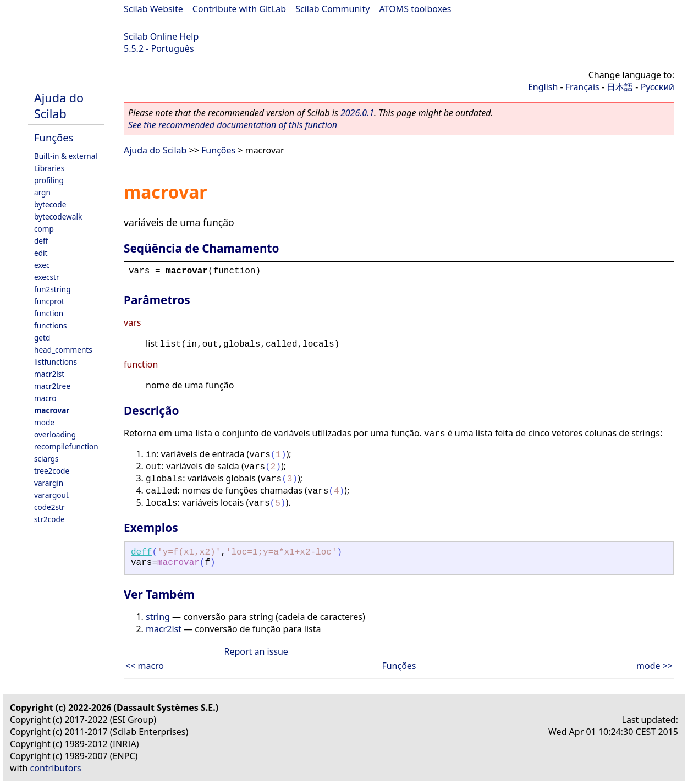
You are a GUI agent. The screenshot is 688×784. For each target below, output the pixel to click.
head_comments (63, 350)
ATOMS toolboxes (415, 9)
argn (42, 192)
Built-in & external (66, 156)
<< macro (145, 666)
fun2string (53, 289)
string (158, 617)
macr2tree (52, 386)
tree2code (52, 471)
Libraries (49, 168)
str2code (49, 519)
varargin (49, 483)
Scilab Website (153, 9)
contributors (56, 768)
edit (41, 253)
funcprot (49, 301)
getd (42, 338)
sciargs (46, 459)
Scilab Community (332, 9)
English (543, 87)
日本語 (620, 87)
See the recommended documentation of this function (233, 125)
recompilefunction (66, 446)
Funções (54, 137)
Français (582, 87)
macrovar (52, 410)
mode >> (654, 666)
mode (44, 422)
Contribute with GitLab (239, 9)
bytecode (50, 204)
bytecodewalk (58, 216)
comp (44, 229)
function (49, 313)
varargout (51, 495)
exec (42, 265)
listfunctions (56, 362)
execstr (47, 277)
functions (51, 325)
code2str (49, 507)
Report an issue (256, 651)
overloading (55, 434)
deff (41, 241)
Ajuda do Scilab (59, 106)
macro (45, 398)
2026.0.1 (357, 113)
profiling (49, 180)
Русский (657, 87)
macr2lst (49, 374)
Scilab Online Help (161, 36)
